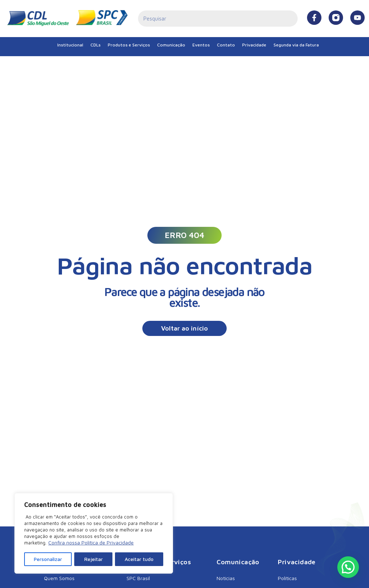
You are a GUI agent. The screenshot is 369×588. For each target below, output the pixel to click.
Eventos (201, 45)
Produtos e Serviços (129, 45)
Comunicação (171, 45)
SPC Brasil (138, 578)
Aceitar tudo (139, 559)
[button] (184, 235)
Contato (226, 45)
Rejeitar (94, 559)
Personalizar (48, 559)
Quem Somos (59, 578)
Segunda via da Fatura (296, 45)
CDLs (95, 45)
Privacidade (254, 45)
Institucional (70, 45)
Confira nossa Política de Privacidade (91, 543)
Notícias (226, 578)
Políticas (287, 578)
